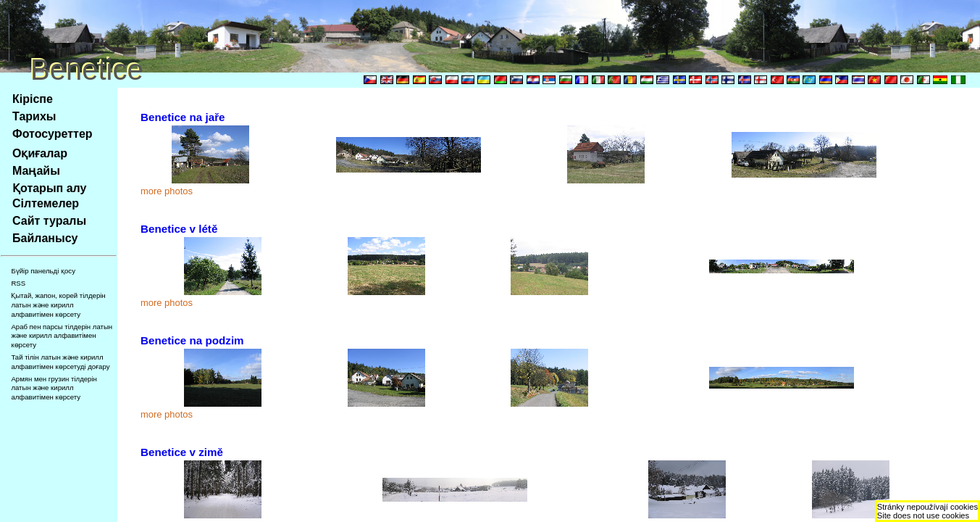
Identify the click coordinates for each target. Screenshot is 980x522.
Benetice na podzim (192, 340)
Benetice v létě (179, 229)
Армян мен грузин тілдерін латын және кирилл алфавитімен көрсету (54, 388)
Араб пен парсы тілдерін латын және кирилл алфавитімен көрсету (62, 336)
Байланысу (45, 238)
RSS (18, 283)
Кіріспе (33, 99)
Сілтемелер (46, 203)
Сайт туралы (49, 221)
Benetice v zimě (182, 452)
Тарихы (34, 116)
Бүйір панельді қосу (43, 271)
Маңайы (36, 171)
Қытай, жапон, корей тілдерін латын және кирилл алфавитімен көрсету (58, 305)
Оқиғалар (40, 153)
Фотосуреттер (53, 134)
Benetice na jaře (183, 117)
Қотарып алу (49, 188)
